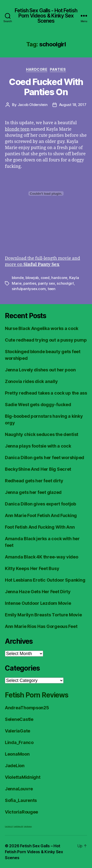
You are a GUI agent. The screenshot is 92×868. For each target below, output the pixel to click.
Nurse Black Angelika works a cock (42, 328)
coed (45, 278)
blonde (18, 278)
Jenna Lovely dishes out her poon (40, 370)
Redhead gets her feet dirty (34, 481)
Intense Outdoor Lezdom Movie (38, 603)
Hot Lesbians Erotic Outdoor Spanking (45, 580)
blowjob (32, 278)
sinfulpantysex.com (29, 289)
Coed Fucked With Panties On (46, 87)
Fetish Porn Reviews (37, 695)
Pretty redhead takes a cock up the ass (46, 393)
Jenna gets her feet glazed (33, 492)
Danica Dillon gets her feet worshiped (45, 458)
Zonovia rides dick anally (31, 381)
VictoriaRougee (21, 812)
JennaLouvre (19, 789)
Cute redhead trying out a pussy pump (46, 340)
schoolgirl (65, 283)
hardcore (59, 278)
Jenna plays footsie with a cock (38, 446)
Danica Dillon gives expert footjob (40, 504)
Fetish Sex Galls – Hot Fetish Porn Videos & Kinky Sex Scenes (34, 852)
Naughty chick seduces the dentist (42, 434)
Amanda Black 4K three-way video (42, 557)
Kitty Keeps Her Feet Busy (32, 568)
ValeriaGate (18, 731)
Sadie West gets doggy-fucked (38, 405)
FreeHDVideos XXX (18, 826)
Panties (58, 69)
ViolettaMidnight (23, 777)
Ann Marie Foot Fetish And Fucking (41, 515)
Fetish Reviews (28, 826)
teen (52, 289)
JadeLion (15, 766)
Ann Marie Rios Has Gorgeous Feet (41, 626)
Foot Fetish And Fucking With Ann (40, 527)
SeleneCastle (19, 719)
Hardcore (37, 69)
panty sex (46, 283)
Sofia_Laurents (21, 800)
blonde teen (17, 129)
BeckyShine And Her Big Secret (38, 469)
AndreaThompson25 (27, 708)
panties (30, 283)
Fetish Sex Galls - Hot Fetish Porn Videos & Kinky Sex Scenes (46, 16)
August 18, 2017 (73, 105)
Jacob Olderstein (33, 105)
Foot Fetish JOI (9, 826)
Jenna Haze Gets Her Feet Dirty (38, 592)
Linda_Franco (19, 742)
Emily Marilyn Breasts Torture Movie (43, 615)
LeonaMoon (17, 754)
